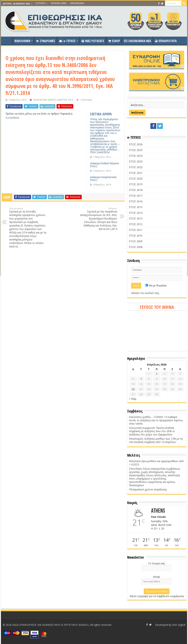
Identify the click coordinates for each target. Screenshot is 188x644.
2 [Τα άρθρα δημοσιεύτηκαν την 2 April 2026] (157, 374)
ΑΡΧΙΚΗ (8, 40)
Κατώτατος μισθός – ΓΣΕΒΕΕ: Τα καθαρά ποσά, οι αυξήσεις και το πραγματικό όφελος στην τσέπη (156, 420)
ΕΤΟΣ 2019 (136, 184)
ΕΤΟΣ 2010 (136, 236)
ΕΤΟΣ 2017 (136, 196)
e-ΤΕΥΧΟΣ (67, 41)
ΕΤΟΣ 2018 (136, 190)
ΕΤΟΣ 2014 (136, 213)
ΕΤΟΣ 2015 (136, 207)
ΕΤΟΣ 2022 (136, 167)
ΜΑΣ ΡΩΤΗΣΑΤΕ (93, 41)
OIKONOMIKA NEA (137, 41)
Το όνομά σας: (157, 563)
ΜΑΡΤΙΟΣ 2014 (65, 100)
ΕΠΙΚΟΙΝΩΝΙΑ (77, 3)
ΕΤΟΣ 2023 (136, 161)
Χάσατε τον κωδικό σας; (145, 293)
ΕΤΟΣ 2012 (136, 224)
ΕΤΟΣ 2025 (136, 150)
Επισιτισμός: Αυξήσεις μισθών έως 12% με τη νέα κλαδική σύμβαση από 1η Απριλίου (156, 440)
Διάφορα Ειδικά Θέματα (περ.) (104, 165)
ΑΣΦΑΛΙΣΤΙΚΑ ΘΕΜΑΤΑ (45, 100)
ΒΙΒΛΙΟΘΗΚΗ (22, 41)
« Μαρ (133, 399)
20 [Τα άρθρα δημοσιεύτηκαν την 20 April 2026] (133, 389)
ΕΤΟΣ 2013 (136, 218)
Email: (157, 577)
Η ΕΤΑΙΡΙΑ (40, 3)
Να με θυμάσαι (156, 285)
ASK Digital (179, 625)
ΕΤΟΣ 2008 (136, 247)
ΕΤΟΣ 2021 (136, 173)
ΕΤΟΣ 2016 (136, 201)
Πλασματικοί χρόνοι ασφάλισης (148, 489)
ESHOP (114, 41)
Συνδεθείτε (13, 118)
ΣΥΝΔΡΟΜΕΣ (46, 41)
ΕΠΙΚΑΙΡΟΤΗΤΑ (166, 41)
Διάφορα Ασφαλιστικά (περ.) (103, 178)
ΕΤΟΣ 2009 (136, 241)
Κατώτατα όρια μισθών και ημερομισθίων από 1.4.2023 (156, 463)
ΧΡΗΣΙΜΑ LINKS (59, 3)
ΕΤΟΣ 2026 (136, 144)
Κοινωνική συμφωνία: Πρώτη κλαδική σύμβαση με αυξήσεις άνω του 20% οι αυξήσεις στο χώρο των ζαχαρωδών (152, 431)
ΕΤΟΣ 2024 (136, 156)
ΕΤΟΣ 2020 (136, 179)
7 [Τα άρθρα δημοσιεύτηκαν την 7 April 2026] (141, 379)
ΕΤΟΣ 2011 (136, 230)
